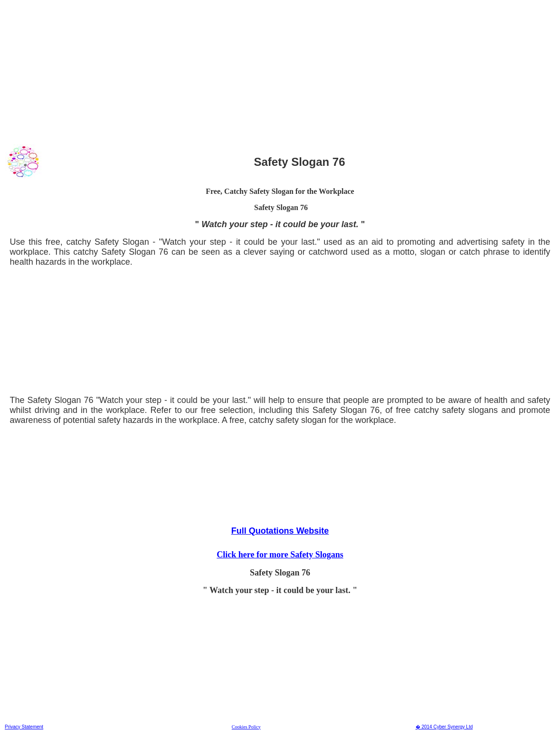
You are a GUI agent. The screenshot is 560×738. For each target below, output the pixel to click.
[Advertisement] (280, 71)
